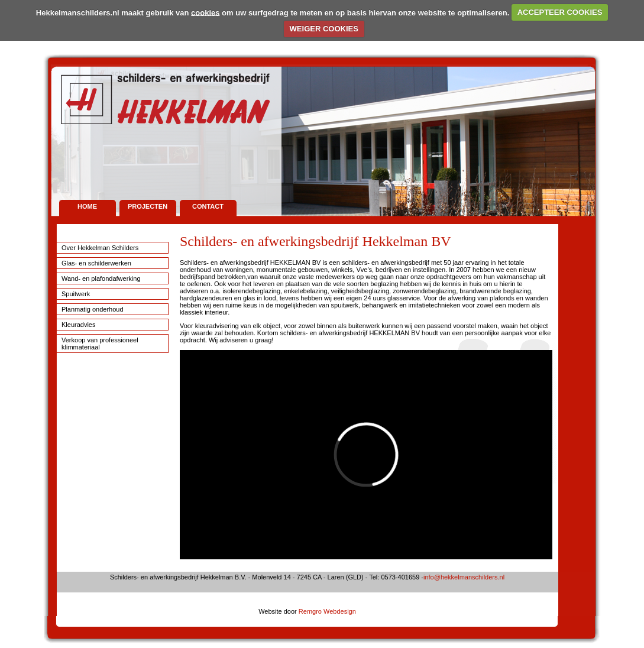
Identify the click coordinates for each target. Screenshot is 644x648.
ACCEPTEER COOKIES (560, 12)
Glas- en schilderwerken (96, 263)
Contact (208, 206)
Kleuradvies (78, 325)
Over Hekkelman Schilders (100, 248)
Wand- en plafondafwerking (101, 278)
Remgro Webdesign (327, 611)
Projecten (148, 206)
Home (87, 206)
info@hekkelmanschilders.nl (464, 577)
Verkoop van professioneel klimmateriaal (100, 344)
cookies (205, 12)
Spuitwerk (76, 294)
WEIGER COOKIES (324, 29)
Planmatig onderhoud (93, 309)
